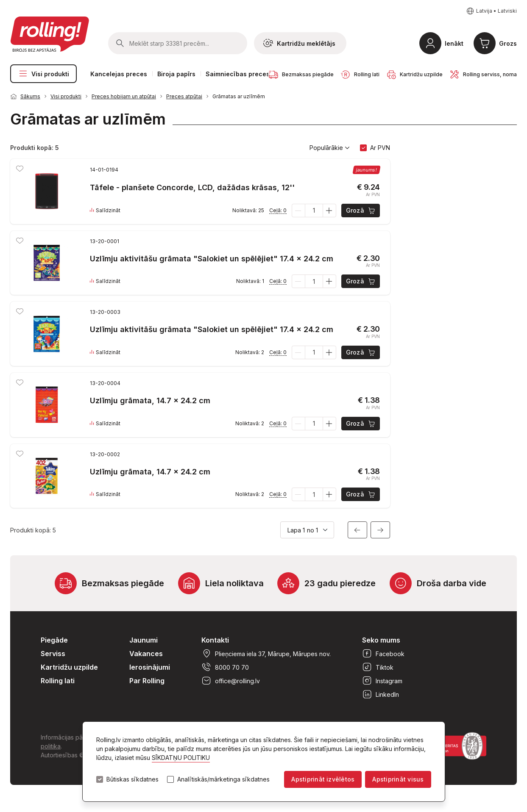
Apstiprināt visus (398, 779)
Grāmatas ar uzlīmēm (239, 96)
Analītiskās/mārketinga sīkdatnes (223, 779)
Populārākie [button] (330, 148)
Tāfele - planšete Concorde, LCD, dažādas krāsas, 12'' (192, 187)
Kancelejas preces (119, 74)
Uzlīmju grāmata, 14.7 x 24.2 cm (150, 400)
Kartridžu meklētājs (299, 43)
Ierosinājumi (150, 667)
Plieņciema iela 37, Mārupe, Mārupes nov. (266, 654)
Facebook (383, 654)
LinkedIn (381, 694)
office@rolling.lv (231, 681)
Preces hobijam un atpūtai (124, 96)
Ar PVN (380, 148)
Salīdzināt (105, 211)
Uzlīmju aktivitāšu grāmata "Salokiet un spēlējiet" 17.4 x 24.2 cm (212, 259)
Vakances (146, 654)
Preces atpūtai (184, 96)
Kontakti (215, 640)
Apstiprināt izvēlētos (323, 779)
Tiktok (378, 667)
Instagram (382, 681)
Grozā (361, 211)
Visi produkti (43, 74)
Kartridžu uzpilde (69, 667)
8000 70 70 (225, 667)
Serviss (53, 654)
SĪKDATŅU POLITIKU (181, 758)
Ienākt (454, 43)
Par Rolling (147, 681)
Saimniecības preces (238, 74)
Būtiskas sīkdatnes (132, 779)
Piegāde (54, 640)
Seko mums (381, 640)
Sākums (30, 96)
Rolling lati (58, 681)
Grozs (508, 43)
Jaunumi (144, 640)
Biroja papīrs (176, 74)
